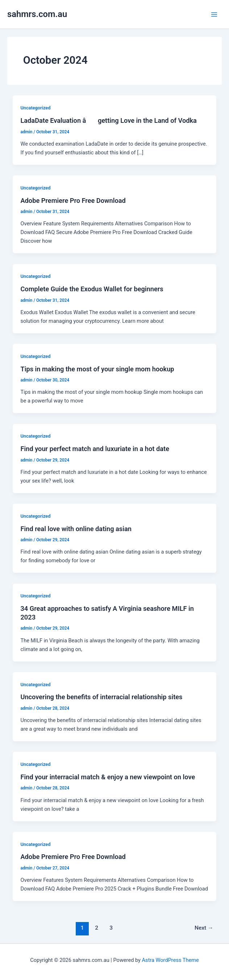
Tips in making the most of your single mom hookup (97, 369)
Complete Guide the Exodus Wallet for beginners (92, 289)
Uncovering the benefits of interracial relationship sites (101, 697)
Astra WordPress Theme (170, 960)
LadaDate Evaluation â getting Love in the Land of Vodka (108, 120)
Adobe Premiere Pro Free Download (73, 201)
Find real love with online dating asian (76, 529)
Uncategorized (35, 108)
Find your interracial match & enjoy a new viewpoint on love (108, 777)
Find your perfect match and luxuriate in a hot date (95, 449)
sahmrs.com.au (37, 14)
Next (204, 928)
